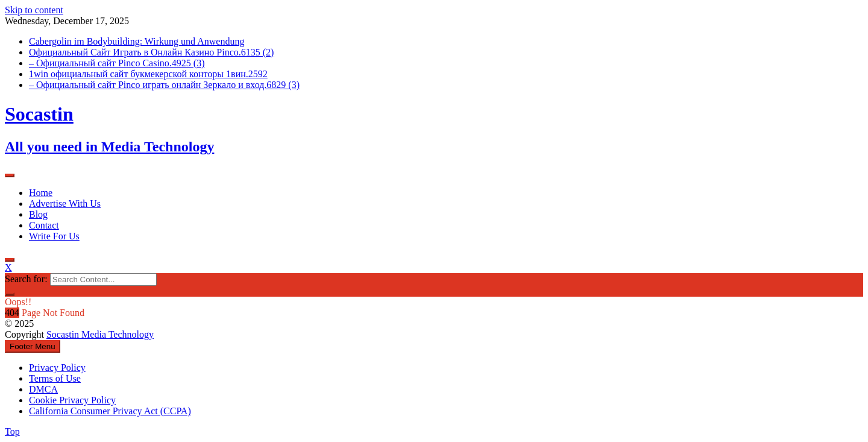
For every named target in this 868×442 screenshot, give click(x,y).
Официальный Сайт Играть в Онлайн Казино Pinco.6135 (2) (151, 52)
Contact (44, 225)
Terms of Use (55, 378)
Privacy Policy (57, 368)
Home (41, 193)
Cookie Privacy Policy (72, 400)
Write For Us (54, 236)
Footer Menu (33, 346)
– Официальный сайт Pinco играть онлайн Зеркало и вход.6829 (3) (164, 85)
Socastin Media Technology (100, 334)
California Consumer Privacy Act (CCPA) (110, 411)
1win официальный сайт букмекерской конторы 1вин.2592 (148, 74)
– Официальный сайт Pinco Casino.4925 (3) (117, 63)
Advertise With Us (65, 204)
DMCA (43, 389)
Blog (38, 214)
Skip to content (34, 10)
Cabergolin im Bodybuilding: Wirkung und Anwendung (137, 41)
